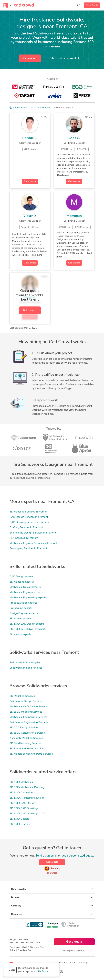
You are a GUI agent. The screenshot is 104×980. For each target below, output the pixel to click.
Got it (12, 970)
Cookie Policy (41, 972)
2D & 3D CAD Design (22, 803)
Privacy (63, 963)
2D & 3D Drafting (20, 824)
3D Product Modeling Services (27, 749)
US (31, 108)
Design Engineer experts (24, 613)
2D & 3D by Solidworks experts (28, 629)
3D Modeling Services (22, 696)
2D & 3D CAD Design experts (27, 624)
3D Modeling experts (22, 582)
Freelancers (21, 108)
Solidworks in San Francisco (26, 668)
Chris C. (74, 138)
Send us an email (46, 856)
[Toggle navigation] (7, 5)
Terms (73, 963)
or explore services (74, 951)
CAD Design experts (21, 577)
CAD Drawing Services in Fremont (30, 522)
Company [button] (52, 906)
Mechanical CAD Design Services (29, 707)
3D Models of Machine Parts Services (31, 754)
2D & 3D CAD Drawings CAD (27, 814)
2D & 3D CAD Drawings (24, 808)
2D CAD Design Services (24, 728)
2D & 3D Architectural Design (27, 798)
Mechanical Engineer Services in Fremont (33, 543)
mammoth (74, 216)
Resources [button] (52, 914)
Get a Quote (92, 5)
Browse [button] (52, 897)
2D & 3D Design (19, 819)
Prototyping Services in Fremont (28, 549)
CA (37, 108)
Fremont (46, 108)
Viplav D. (30, 216)
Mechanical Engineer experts (26, 592)
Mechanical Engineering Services (28, 717)
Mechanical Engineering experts (28, 598)
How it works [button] (52, 889)
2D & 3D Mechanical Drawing (27, 787)
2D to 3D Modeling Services (26, 712)
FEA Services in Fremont (24, 538)
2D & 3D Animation (21, 793)
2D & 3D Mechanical (21, 782)
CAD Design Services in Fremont (29, 517)
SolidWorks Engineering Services (29, 722)
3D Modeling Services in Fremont (29, 512)
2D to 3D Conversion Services (27, 733)
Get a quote (30, 58)
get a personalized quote (77, 856)
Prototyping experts (21, 608)
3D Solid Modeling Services (26, 743)
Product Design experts (23, 603)
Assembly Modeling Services (26, 738)
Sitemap (83, 963)
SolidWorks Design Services (26, 701)
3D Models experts (21, 619)
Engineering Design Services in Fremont (33, 533)
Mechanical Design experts (25, 587)
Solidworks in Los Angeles (25, 663)
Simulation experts (20, 634)
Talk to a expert (64, 58)
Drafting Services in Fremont (26, 528)
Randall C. (30, 138)
